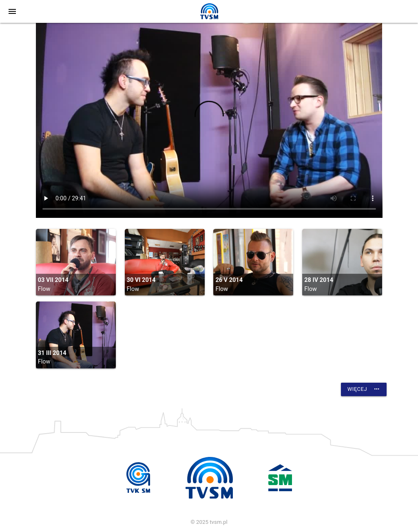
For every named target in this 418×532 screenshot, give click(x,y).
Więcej (364, 389)
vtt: (209, 120)
